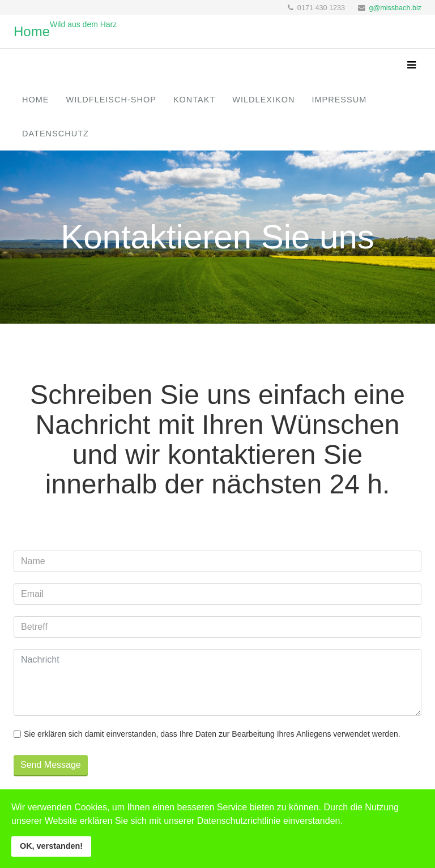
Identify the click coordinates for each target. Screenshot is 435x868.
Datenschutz (56, 134)
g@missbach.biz (395, 8)
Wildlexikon (263, 100)
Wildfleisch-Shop (111, 100)
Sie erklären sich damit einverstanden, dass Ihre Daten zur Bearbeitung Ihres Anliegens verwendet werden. (212, 734)
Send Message (51, 765)
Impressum (339, 100)
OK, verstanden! (51, 846)
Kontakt (194, 100)
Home (36, 100)
